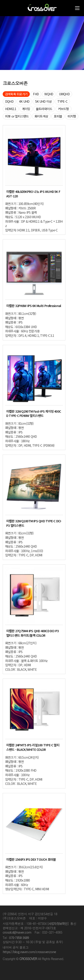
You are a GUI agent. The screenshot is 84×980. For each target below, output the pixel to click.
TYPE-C (62, 101)
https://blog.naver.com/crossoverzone (29, 952)
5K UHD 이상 (43, 101)
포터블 (58, 116)
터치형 (72, 116)
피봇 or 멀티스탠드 (17, 116)
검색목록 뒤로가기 (16, 94)
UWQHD (64, 94)
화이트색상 (41, 116)
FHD (36, 94)
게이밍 (26, 109)
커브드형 (64, 109)
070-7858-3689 (19, 938)
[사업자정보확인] (58, 923)
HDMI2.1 (11, 109)
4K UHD (24, 101)
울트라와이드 (44, 109)
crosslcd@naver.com (17, 932)
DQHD (9, 101)
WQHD (49, 94)
